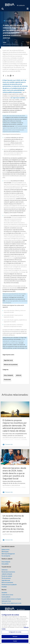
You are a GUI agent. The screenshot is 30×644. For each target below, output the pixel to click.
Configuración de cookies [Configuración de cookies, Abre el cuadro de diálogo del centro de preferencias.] (15, 632)
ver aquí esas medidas (18, 98)
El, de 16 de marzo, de (15, 86)
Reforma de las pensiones (11, 365)
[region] (15, 627)
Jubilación (19, 375)
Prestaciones (7, 380)
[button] (28, 9)
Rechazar (15, 637)
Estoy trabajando (8, 375)
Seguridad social (8, 360)
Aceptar (15, 641)
